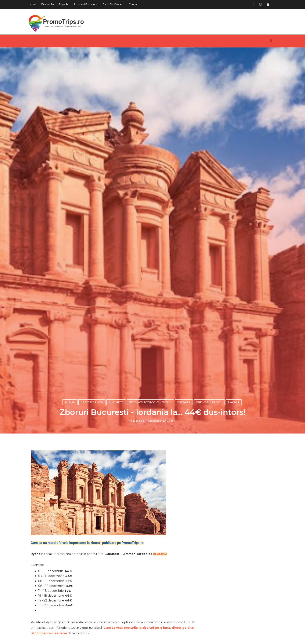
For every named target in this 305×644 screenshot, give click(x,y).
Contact (134, 4)
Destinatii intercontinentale (150, 402)
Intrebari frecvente (86, 4)
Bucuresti (116, 402)
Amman (70, 402)
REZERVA (160, 554)
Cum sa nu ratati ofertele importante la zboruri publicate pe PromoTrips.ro (87, 543)
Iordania (184, 402)
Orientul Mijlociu (209, 402)
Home (32, 4)
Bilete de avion (92, 402)
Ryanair (234, 402)
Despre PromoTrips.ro (55, 4)
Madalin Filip (137, 421)
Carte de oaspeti (113, 4)
